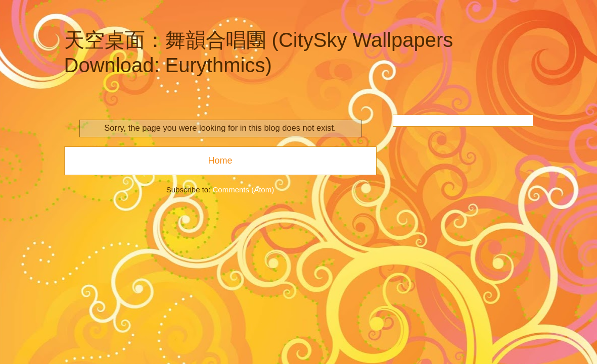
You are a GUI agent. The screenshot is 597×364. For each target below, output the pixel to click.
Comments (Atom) (244, 190)
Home (220, 161)
